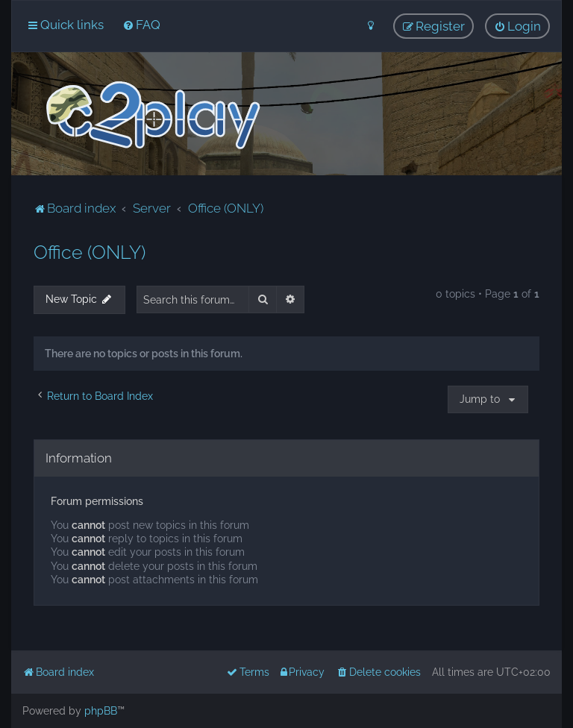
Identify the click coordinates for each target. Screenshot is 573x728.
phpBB (101, 711)
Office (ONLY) (90, 252)
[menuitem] (141, 25)
